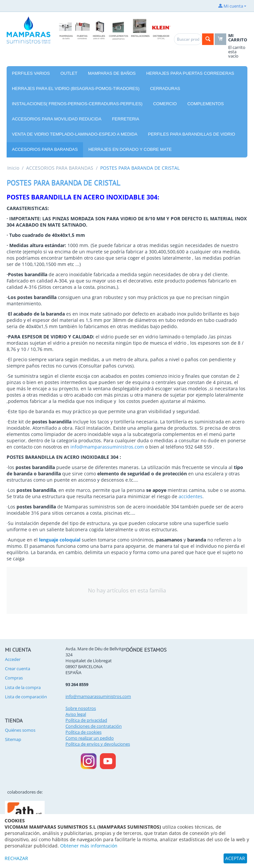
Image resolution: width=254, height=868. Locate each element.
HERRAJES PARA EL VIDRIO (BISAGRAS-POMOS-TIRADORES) (76, 88)
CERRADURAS (165, 88)
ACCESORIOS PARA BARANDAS (45, 149)
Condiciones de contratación (94, 726)
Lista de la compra (23, 687)
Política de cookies (84, 732)
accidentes (190, 496)
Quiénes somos (20, 730)
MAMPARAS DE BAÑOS (112, 73)
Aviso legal (76, 714)
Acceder (13, 659)
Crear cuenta (18, 669)
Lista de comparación (26, 697)
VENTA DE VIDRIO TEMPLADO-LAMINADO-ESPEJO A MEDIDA (75, 134)
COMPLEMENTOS (205, 104)
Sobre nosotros (81, 708)
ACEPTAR (235, 858)
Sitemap (13, 739)
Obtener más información (89, 846)
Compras (14, 678)
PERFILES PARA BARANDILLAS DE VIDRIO (192, 134)
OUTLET (69, 73)
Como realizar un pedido (90, 738)
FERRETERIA (126, 119)
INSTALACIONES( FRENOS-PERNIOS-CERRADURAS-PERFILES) (77, 104)
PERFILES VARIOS (31, 73)
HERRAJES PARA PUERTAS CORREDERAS (190, 73)
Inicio (13, 168)
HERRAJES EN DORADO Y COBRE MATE (130, 149)
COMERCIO (165, 104)
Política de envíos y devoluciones (98, 744)
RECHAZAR (16, 858)
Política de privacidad (86, 720)
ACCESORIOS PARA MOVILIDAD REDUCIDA (57, 119)
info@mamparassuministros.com (107, 447)
